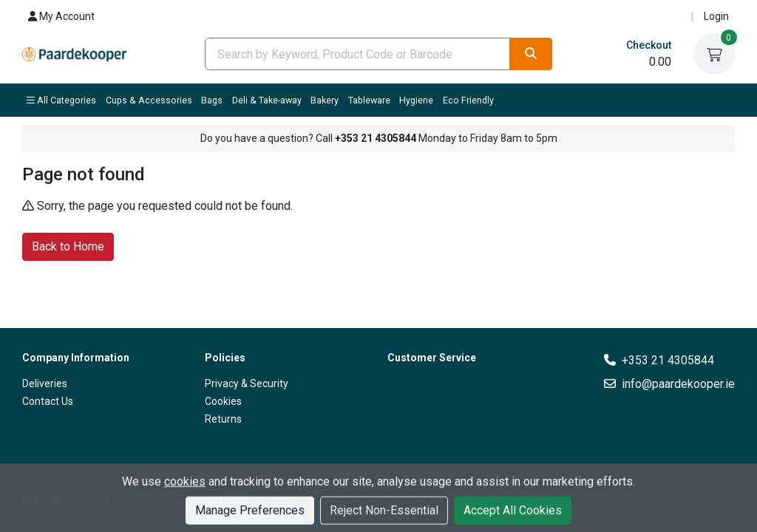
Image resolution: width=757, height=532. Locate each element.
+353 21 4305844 (668, 360)
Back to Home (68, 246)
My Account (61, 16)
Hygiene (416, 100)
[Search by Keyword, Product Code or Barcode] (357, 54)
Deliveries (45, 383)
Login (716, 16)
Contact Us (48, 401)
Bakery (325, 100)
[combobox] (357, 54)
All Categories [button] (61, 100)
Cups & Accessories (149, 100)
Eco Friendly (468, 100)
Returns (223, 419)
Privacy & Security (247, 383)
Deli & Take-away (267, 100)
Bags (212, 100)
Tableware (369, 100)
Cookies (223, 401)
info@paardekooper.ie (678, 384)
